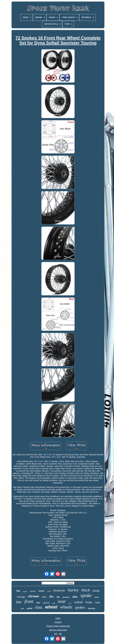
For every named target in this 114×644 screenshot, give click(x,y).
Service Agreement (58, 630)
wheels (66, 607)
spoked (46, 603)
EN (56, 634)
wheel (51, 607)
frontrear (60, 590)
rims (39, 607)
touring (33, 591)
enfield (30, 608)
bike (19, 602)
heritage (21, 597)
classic (97, 597)
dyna (44, 597)
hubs (98, 602)
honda (96, 591)
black (86, 590)
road (54, 603)
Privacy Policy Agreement (58, 626)
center (41, 591)
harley (73, 590)
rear (62, 601)
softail (79, 602)
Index (58, 618)
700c (38, 603)
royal (49, 591)
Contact (58, 622)
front (29, 601)
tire (18, 591)
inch (22, 608)
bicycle (25, 592)
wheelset (91, 608)
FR (60, 634)
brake (89, 602)
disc (52, 597)
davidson (66, 597)
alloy (75, 597)
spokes (80, 607)
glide (70, 603)
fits (58, 597)
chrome (33, 596)
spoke (86, 595)
